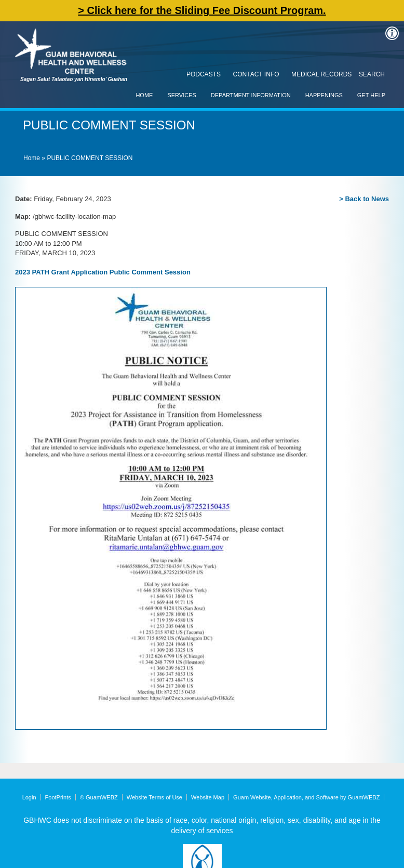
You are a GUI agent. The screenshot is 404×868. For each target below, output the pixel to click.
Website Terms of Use (154, 797)
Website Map (208, 797)
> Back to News (364, 199)
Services (181, 95)
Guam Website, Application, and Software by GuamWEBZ (306, 797)
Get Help (371, 95)
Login (29, 797)
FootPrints (58, 797)
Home (144, 95)
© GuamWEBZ (99, 797)
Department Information (251, 95)
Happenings (324, 95)
